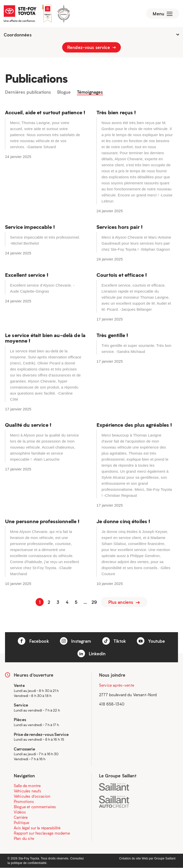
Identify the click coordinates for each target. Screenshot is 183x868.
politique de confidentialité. (29, 863)
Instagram (76, 641)
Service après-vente (117, 685)
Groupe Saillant (165, 859)
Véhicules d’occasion (32, 796)
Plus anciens (124, 602)
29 (94, 602)
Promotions (24, 802)
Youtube (151, 641)
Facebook (33, 641)
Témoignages (90, 93)
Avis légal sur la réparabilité (37, 828)
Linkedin (92, 654)
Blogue (64, 93)
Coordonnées (92, 35)
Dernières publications (28, 93)
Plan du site (24, 839)
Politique (21, 823)
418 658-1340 (112, 704)
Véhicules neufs (27, 791)
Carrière (21, 818)
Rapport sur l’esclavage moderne (42, 833)
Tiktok (114, 641)
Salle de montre (27, 786)
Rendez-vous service (92, 48)
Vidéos (20, 812)
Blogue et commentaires (35, 807)
